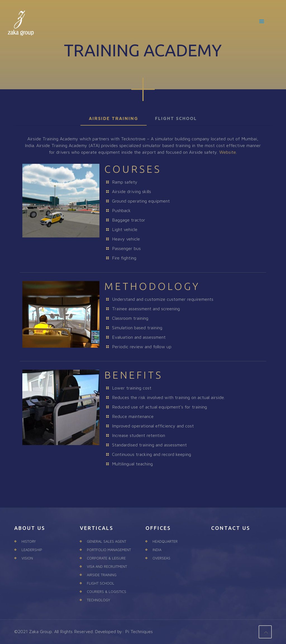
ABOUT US (30, 528)
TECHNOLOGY (98, 600)
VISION (27, 558)
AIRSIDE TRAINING (102, 575)
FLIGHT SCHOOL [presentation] (176, 118)
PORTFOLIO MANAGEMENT (109, 550)
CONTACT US (231, 528)
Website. (228, 152)
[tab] (114, 118)
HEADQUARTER (165, 541)
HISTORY (29, 541)
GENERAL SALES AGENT (107, 541)
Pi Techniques (139, 631)
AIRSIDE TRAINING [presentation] (114, 118)
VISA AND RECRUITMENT (107, 566)
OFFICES (158, 528)
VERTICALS (97, 528)
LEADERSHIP (32, 550)
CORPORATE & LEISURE (106, 558)
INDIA (157, 550)
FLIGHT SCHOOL (101, 583)
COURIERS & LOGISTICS (107, 592)
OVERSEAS (161, 558)
